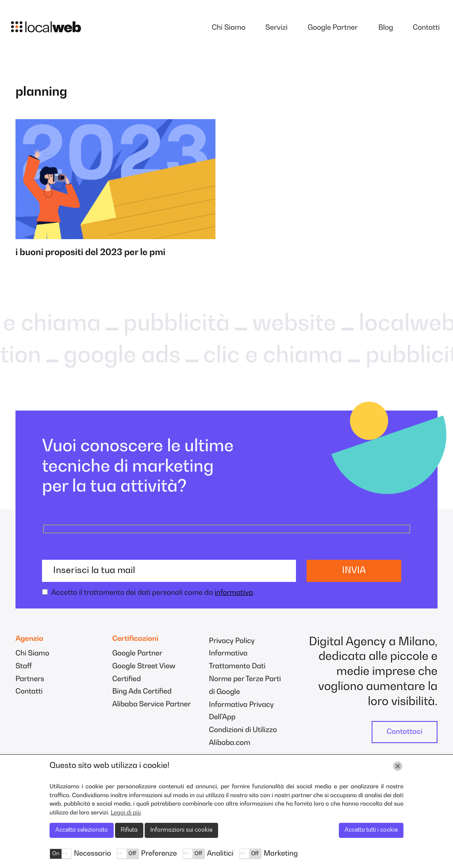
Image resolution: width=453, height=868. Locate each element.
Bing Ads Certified (142, 692)
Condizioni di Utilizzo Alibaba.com (243, 737)
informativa (234, 593)
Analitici (220, 854)
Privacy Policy (232, 641)
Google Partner (332, 28)
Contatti (426, 28)
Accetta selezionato (82, 830)
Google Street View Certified (144, 673)
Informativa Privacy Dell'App (241, 711)
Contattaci (405, 732)
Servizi (276, 28)
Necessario (92, 854)
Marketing (281, 854)
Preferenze (159, 854)
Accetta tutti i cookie (371, 830)
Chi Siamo (229, 28)
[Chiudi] (398, 766)
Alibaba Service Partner (152, 705)
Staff (24, 666)
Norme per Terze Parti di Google (245, 686)
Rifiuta (129, 830)
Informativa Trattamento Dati (237, 660)
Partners (30, 679)
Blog (386, 28)
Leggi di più (126, 813)
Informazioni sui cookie (181, 830)
